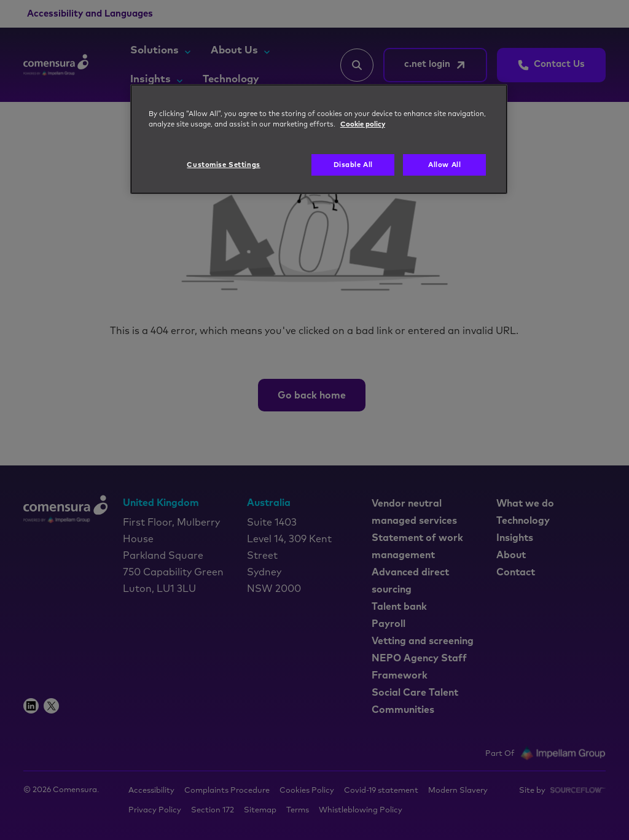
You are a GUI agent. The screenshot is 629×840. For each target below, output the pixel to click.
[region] (319, 139)
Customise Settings (223, 165)
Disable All (353, 165)
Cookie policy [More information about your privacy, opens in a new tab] (363, 124)
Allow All (444, 165)
